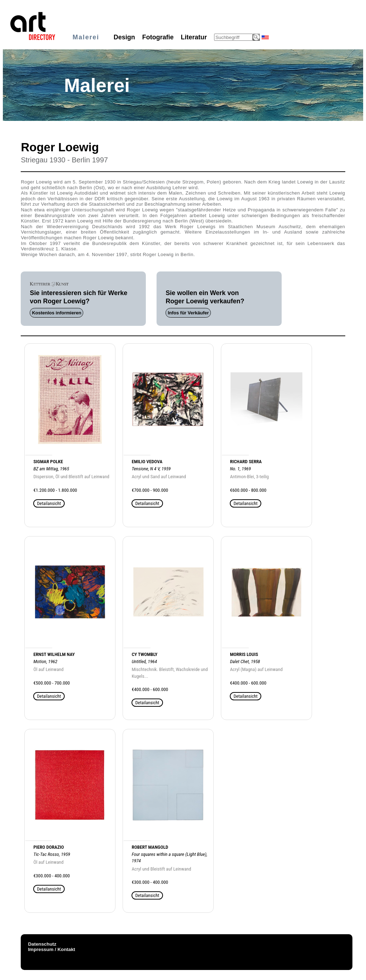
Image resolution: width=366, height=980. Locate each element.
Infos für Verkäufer (188, 313)
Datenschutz (42, 944)
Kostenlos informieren (56, 313)
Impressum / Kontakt (51, 949)
